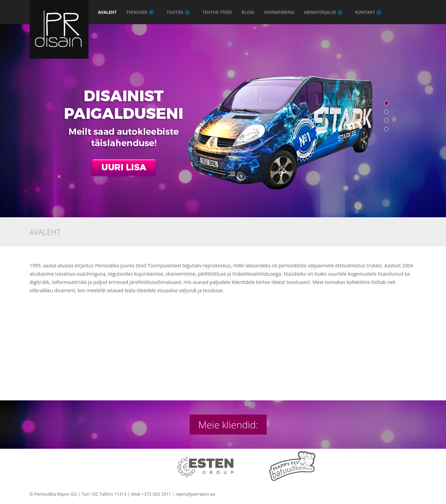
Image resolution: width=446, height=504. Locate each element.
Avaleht (107, 12)
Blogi (248, 12)
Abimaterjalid (323, 12)
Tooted (178, 12)
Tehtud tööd (217, 12)
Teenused (140, 12)
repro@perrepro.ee (196, 494)
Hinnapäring (279, 12)
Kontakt (368, 12)
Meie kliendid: (228, 425)
